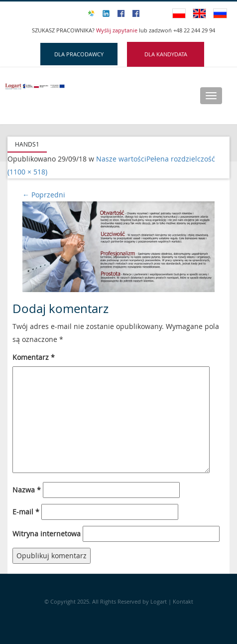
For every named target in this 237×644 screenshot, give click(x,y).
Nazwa (27, 490)
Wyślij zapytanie (118, 30)
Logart (159, 601)
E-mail (26, 512)
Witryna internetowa (47, 534)
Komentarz (34, 357)
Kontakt (183, 601)
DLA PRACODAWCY (79, 54)
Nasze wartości (121, 159)
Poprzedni (44, 195)
